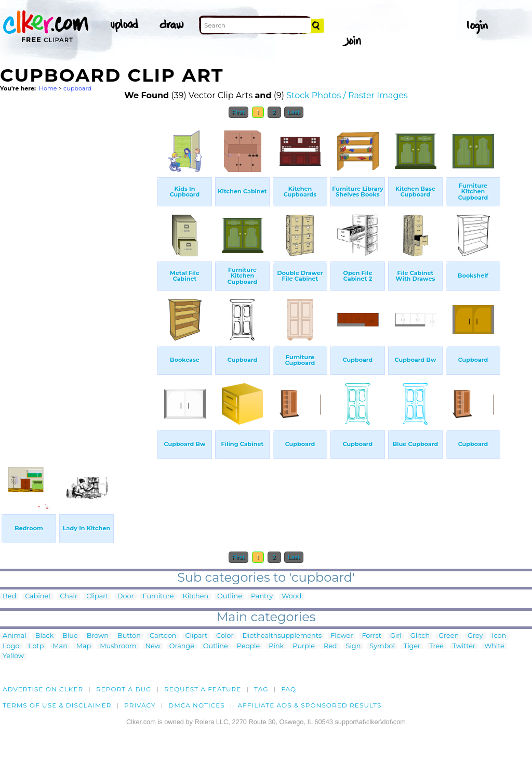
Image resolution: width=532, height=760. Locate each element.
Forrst (371, 636)
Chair (69, 597)
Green (449, 636)
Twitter (464, 646)
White (494, 646)
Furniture (158, 597)
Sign (354, 646)
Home (48, 88)
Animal (15, 636)
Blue (70, 636)
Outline (230, 597)
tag (261, 689)
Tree (436, 646)
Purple (304, 646)
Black (44, 636)
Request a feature (203, 689)
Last (294, 112)
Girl (396, 636)
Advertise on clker (43, 689)
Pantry (262, 597)
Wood (291, 597)
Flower (342, 636)
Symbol (382, 646)
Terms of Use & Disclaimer (57, 705)
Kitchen (196, 597)
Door (126, 597)
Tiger (412, 646)
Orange (182, 646)
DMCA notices (197, 705)
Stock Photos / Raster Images (347, 95)
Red (330, 646)
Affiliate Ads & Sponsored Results (309, 705)
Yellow (13, 656)
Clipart (97, 597)
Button (129, 636)
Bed (9, 597)
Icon (499, 636)
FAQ (289, 689)
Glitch (420, 636)
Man (60, 646)
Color (225, 636)
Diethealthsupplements (282, 636)
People (249, 646)
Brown (98, 636)
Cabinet (38, 597)
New (153, 646)
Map (84, 646)
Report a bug (124, 689)
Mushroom (118, 646)
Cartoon (163, 636)
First (239, 112)
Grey (475, 636)
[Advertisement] (78, 280)
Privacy (140, 705)
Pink (276, 646)
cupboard (78, 88)
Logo (11, 646)
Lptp (36, 646)
